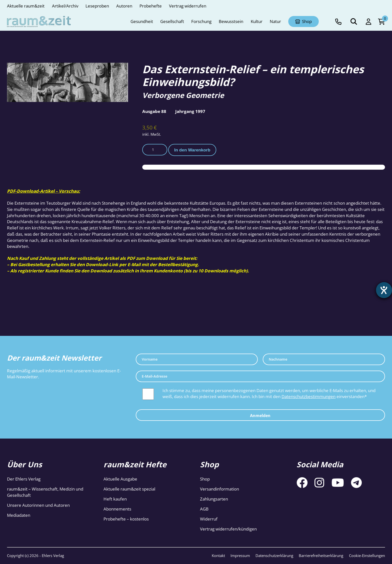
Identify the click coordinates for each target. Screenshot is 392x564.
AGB (204, 509)
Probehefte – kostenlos (126, 519)
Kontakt (218, 556)
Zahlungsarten (214, 499)
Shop (205, 479)
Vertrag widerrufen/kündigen (228, 529)
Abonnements (117, 509)
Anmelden (260, 416)
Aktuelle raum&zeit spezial (129, 489)
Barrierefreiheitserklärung (321, 556)
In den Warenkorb (192, 150)
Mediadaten (19, 515)
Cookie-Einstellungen (367, 556)
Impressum (240, 556)
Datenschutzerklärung (274, 556)
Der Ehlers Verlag (24, 479)
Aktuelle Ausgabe (120, 479)
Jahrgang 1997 (190, 111)
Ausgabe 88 (154, 111)
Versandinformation (219, 489)
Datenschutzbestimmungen (308, 396)
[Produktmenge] (155, 150)
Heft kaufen (115, 499)
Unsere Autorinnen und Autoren (38, 505)
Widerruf (209, 519)
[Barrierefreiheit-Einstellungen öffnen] (384, 290)
